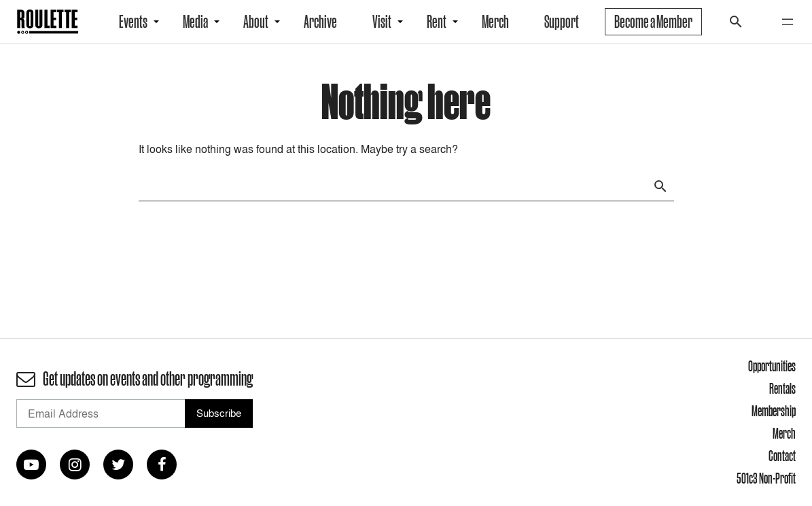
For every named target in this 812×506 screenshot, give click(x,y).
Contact (782, 456)
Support (562, 22)
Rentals (782, 388)
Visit (382, 22)
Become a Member (653, 22)
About (256, 22)
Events (133, 22)
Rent (437, 22)
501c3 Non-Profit (766, 478)
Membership (774, 411)
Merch (495, 22)
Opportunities (772, 366)
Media (195, 22)
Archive (320, 22)
